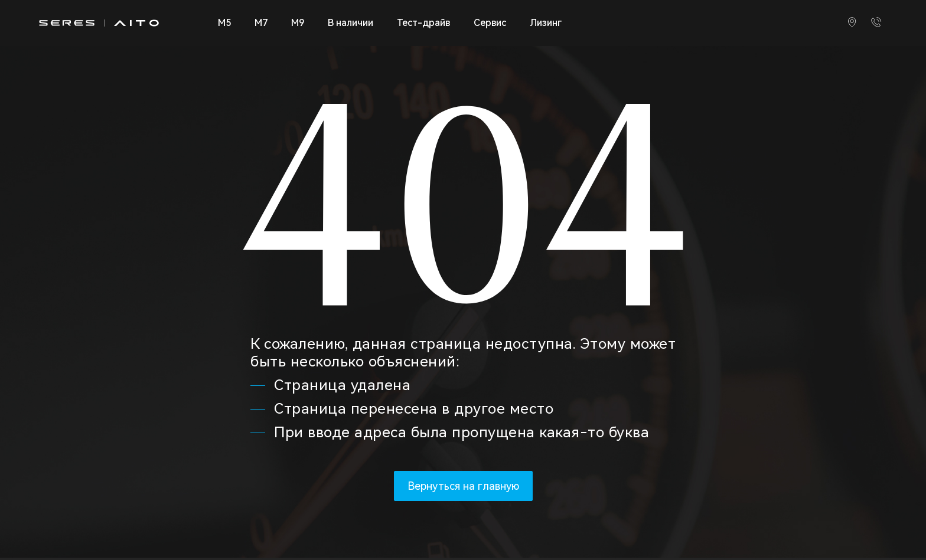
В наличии (350, 23)
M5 (224, 23)
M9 (298, 23)
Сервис (490, 23)
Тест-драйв (423, 23)
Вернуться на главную (463, 486)
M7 (261, 23)
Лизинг (546, 23)
